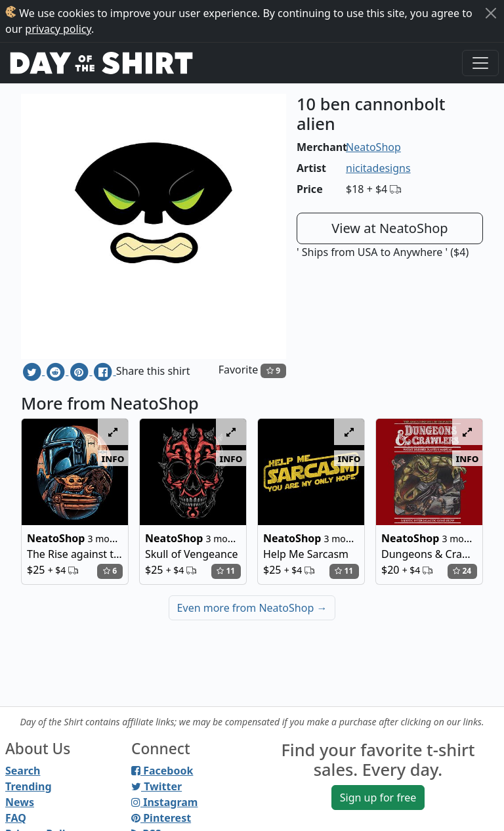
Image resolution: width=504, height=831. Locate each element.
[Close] (491, 13)
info (113, 458)
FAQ (16, 818)
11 (226, 571)
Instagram (164, 802)
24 (462, 571)
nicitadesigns (378, 168)
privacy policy (58, 29)
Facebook (162, 771)
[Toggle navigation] (480, 63)
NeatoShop (373, 147)
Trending (29, 786)
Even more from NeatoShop (252, 608)
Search (23, 771)
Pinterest (161, 818)
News (20, 802)
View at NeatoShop (389, 228)
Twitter (157, 786)
